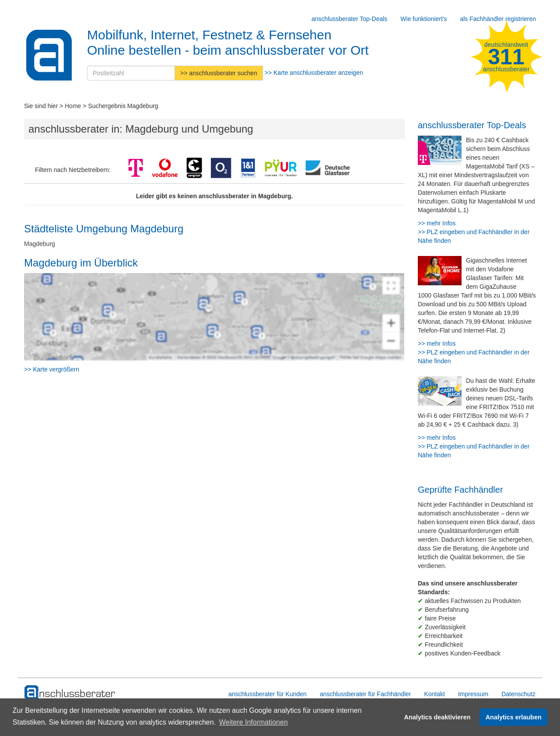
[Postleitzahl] (131, 73)
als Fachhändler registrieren (498, 19)
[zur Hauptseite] (70, 693)
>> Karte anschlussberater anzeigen (314, 73)
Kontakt (434, 694)
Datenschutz (518, 694)
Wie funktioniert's (423, 19)
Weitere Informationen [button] (254, 722)
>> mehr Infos (437, 223)
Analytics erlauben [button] (514, 717)
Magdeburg (40, 244)
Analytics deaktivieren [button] (437, 717)
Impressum (473, 694)
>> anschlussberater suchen (219, 73)
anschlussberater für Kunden (268, 694)
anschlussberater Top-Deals (349, 19)
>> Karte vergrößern (52, 369)
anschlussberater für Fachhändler (366, 694)
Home (73, 106)
